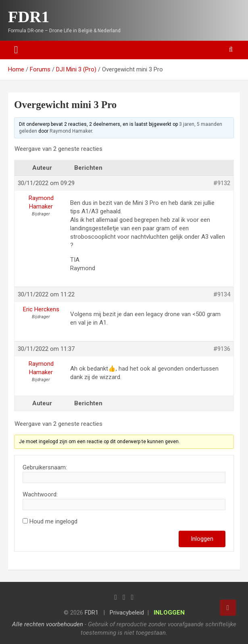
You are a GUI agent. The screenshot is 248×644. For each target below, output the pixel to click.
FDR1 (29, 17)
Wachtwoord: (40, 494)
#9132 (222, 183)
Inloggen (202, 539)
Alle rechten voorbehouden (48, 624)
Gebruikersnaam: (45, 467)
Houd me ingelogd (53, 521)
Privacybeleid (127, 613)
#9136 (222, 349)
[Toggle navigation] (16, 50)
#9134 (222, 294)
